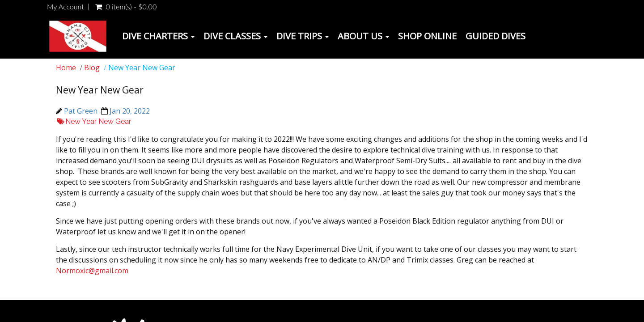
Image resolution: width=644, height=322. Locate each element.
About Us (363, 36)
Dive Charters (158, 36)
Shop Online (427, 36)
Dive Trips (303, 36)
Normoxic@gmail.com (92, 271)
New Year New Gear (93, 121)
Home (66, 68)
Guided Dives (496, 36)
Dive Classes (235, 36)
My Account (66, 7)
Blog (92, 68)
